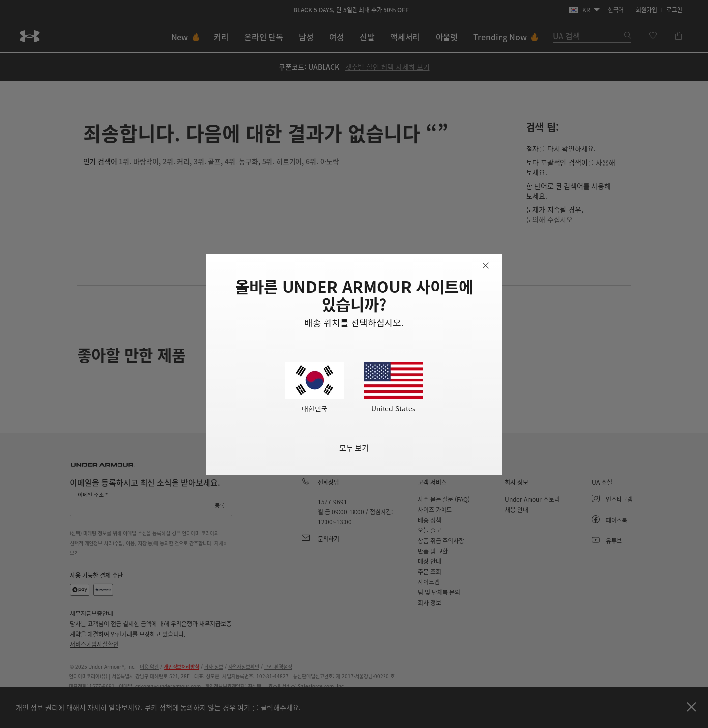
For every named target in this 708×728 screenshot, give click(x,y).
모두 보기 (354, 448)
